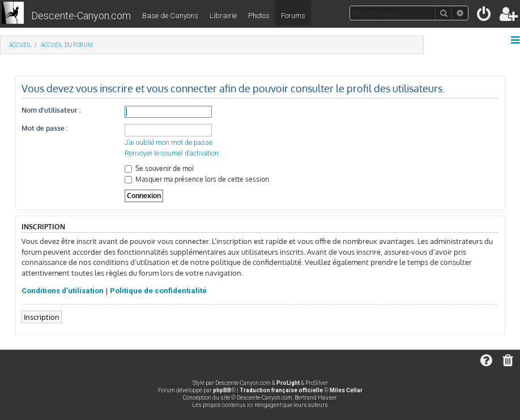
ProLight (288, 383)
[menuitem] (485, 16)
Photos (259, 16)
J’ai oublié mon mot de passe (169, 143)
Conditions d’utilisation (63, 291)
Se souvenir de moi (159, 168)
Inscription (42, 317)
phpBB (222, 390)
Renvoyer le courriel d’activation (172, 153)
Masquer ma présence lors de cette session (197, 179)
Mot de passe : (45, 128)
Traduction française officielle (281, 390)
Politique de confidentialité (158, 291)
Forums (293, 16)
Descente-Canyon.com (81, 16)
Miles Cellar (346, 390)
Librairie (223, 16)
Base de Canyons (170, 16)
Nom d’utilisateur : (51, 110)
